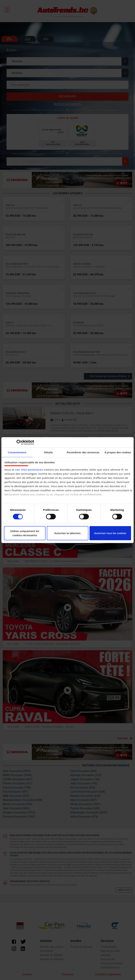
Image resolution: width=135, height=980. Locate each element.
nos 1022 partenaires (29, 470)
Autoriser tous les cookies (110, 533)
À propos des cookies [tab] (118, 452)
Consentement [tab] (17, 452)
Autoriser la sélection (67, 533)
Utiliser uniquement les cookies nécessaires (25, 533)
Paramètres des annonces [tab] (83, 452)
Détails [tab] (48, 452)
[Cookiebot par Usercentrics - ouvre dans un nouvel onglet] (19, 442)
